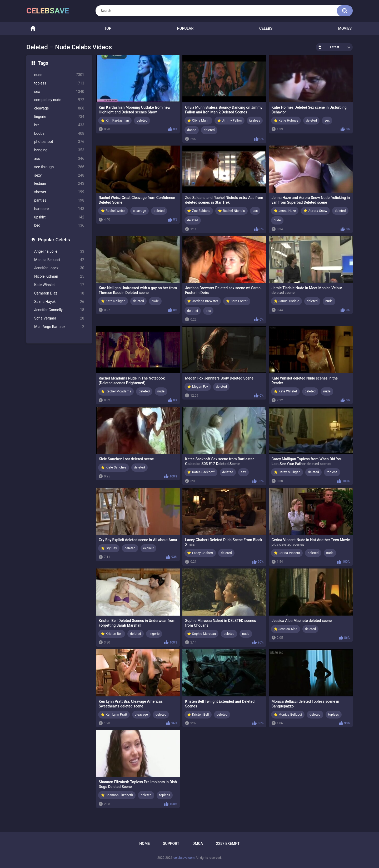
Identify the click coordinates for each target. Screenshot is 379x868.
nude (59, 75)
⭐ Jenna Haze (285, 211)
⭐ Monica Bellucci (288, 715)
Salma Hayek (59, 302)
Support (171, 844)
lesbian (59, 184)
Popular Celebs (54, 240)
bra (59, 125)
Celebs (266, 28)
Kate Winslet (59, 285)
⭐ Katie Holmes (286, 121)
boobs (59, 134)
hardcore (59, 209)
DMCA (198, 844)
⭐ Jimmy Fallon (230, 121)
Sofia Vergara (59, 318)
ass (59, 159)
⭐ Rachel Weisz (113, 211)
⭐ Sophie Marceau (201, 634)
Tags (43, 63)
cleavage (59, 108)
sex (59, 92)
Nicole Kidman (59, 276)
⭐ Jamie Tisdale (286, 301)
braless (255, 121)
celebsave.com (184, 858)
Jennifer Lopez (59, 268)
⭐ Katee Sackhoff (201, 472)
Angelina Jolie (59, 251)
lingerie (59, 117)
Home (33, 29)
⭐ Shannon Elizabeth (117, 795)
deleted (142, 121)
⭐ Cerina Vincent (287, 553)
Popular (185, 28)
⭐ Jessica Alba (286, 629)
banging (59, 150)
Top (108, 28)
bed (59, 225)
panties (59, 200)
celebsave (48, 11)
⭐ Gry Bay (109, 548)
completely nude (59, 100)
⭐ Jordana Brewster (203, 301)
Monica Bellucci (59, 260)
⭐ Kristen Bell (112, 634)
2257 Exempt (228, 844)
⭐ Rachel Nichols (231, 211)
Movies (345, 28)
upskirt (59, 217)
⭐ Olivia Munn (198, 121)
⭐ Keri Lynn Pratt (114, 715)
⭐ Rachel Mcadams (116, 391)
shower (59, 192)
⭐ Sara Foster (237, 301)
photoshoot (59, 142)
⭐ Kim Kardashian (115, 121)
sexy (59, 175)
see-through (59, 167)
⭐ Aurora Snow (315, 211)
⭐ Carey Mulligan (287, 472)
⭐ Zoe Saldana (199, 211)
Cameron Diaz (59, 293)
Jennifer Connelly (59, 310)
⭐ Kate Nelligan (113, 301)
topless (59, 83)
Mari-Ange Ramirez (59, 327)
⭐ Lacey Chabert (200, 553)
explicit (148, 548)
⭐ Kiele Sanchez (114, 467)
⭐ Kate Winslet (285, 391)
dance (192, 130)
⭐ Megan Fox (198, 387)
